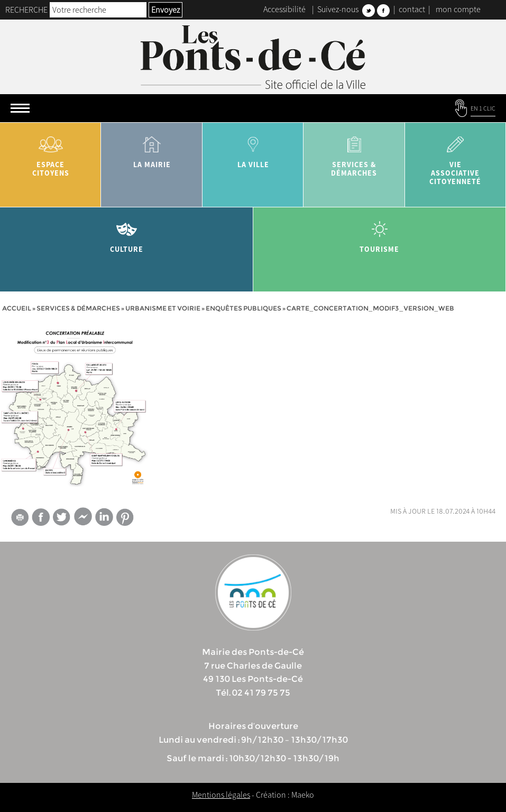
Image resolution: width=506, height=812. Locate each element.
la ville (253, 148)
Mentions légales (221, 795)
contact (412, 9)
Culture (127, 233)
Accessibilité (284, 9)
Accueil (17, 308)
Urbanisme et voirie (163, 308)
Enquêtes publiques (243, 308)
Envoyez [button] (165, 10)
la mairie (151, 148)
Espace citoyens (50, 153)
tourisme (380, 233)
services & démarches (354, 153)
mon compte (458, 9)
